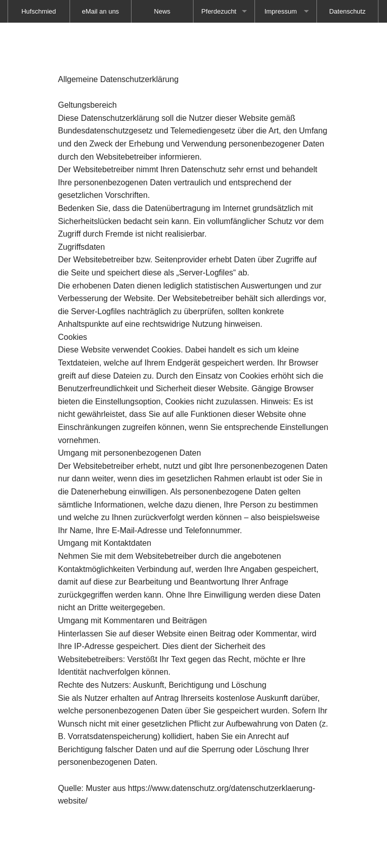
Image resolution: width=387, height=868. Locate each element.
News (163, 11)
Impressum (281, 11)
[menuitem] (101, 11)
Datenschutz (347, 11)
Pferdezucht (219, 11)
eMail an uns (100, 11)
